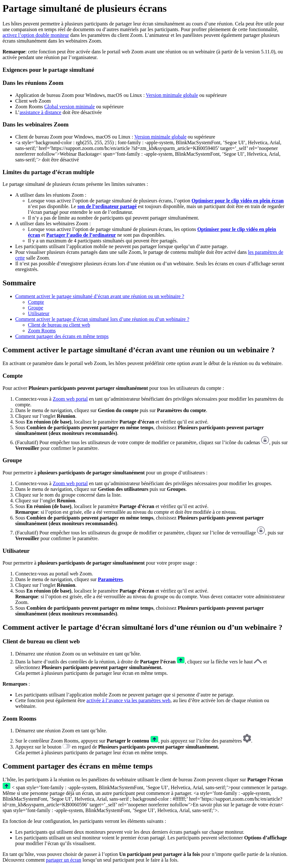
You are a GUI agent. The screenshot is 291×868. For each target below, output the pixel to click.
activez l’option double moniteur (36, 35)
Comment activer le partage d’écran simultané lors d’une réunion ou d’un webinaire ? (102, 319)
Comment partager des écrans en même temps (62, 336)
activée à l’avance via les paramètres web (128, 700)
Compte (36, 302)
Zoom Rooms (42, 331)
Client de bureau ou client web (59, 325)
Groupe (36, 308)
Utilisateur (39, 313)
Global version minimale (70, 107)
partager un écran (64, 860)
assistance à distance (41, 112)
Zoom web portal (70, 399)
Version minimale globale (172, 95)
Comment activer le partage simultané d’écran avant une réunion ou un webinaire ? (100, 296)
